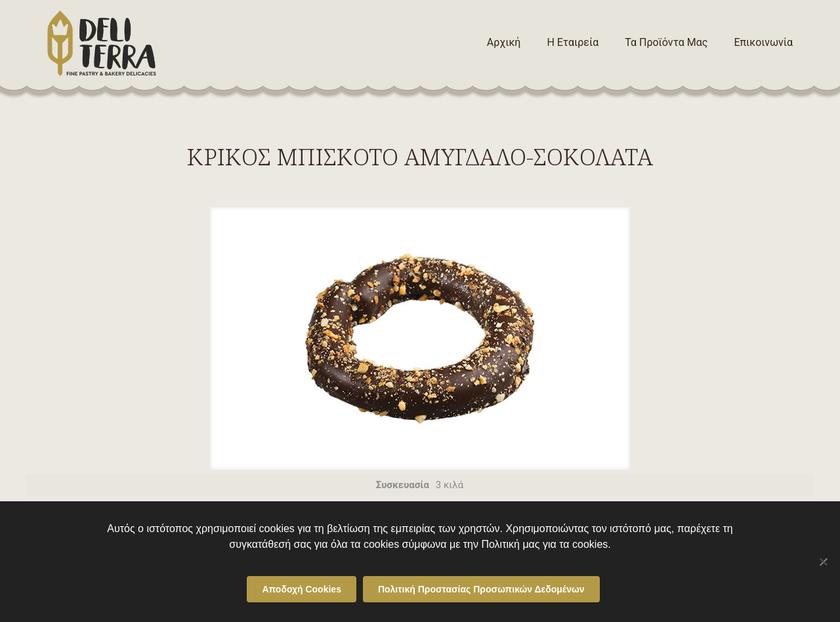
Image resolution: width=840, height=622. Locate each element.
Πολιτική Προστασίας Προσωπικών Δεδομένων (481, 589)
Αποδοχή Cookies (302, 589)
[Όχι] (824, 562)
